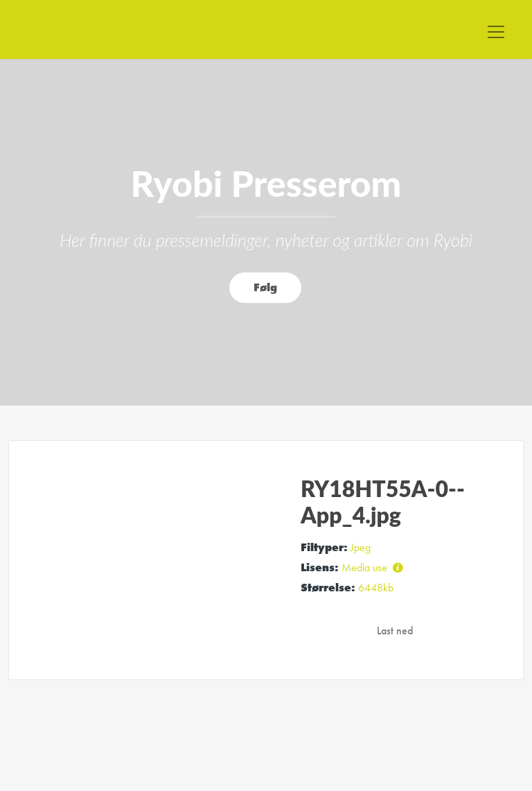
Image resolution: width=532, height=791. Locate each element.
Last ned (395, 631)
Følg (265, 287)
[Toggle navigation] (496, 32)
